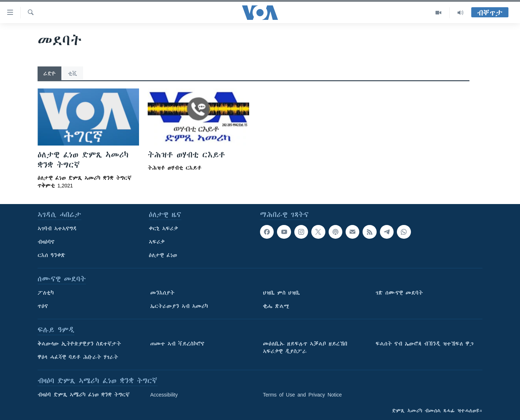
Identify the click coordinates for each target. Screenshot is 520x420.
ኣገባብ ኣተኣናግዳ (57, 229)
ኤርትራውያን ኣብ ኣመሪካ (179, 306)
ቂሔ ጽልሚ (276, 306)
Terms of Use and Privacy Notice (302, 395)
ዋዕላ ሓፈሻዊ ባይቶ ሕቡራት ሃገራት (78, 357)
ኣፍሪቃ (157, 242)
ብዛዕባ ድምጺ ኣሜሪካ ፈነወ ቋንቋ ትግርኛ (84, 395)
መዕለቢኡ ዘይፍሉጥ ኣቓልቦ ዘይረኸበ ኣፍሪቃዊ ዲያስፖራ (305, 348)
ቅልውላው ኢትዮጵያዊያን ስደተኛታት (79, 344)
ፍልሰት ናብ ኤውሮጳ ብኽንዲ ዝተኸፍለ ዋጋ (424, 344)
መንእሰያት (162, 293)
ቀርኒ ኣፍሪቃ (163, 229)
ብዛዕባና (46, 242)
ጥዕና (43, 306)
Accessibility (164, 395)
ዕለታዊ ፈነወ (163, 255)
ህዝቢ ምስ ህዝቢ (281, 293)
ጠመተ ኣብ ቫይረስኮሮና (177, 344)
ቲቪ (73, 74)
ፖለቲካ (46, 293)
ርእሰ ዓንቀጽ (51, 255)
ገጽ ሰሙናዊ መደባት (399, 293)
